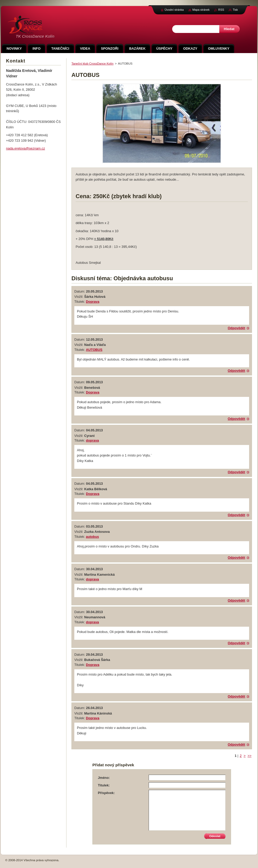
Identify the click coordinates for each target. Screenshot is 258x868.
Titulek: (104, 785)
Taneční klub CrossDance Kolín (92, 64)
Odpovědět (236, 328)
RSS (221, 10)
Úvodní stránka (174, 10)
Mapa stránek (201, 10)
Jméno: (104, 778)
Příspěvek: (106, 793)
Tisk (235, 10)
